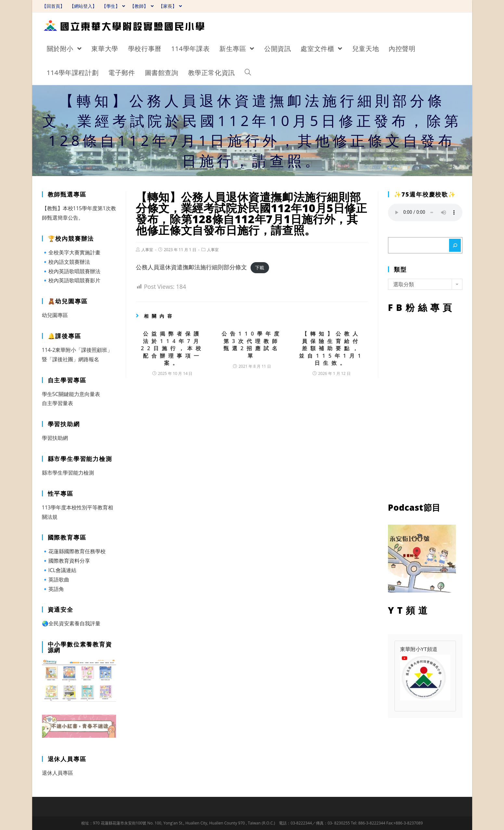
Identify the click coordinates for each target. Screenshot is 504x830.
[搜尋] (455, 245)
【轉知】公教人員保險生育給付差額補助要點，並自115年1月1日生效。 (331, 348)
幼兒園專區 (55, 315)
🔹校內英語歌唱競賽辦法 (71, 271)
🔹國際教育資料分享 (66, 561)
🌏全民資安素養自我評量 (71, 623)
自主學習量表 (58, 403)
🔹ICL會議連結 (59, 570)
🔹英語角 (53, 589)
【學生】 (114, 6)
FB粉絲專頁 (425, 406)
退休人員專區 (58, 773)
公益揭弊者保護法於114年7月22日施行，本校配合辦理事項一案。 (173, 348)
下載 (260, 268)
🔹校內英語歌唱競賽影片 (71, 280)
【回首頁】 (53, 6)
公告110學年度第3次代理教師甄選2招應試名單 (252, 345)
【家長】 (170, 6)
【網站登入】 (83, 6)
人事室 (147, 250)
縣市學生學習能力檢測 (68, 473)
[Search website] (248, 73)
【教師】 (142, 6)
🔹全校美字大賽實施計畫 (71, 252)
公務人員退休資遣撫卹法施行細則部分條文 (191, 267)
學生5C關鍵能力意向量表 (71, 394)
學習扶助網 (55, 438)
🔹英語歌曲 (56, 580)
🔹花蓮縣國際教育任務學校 (74, 551)
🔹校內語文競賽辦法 (66, 262)
